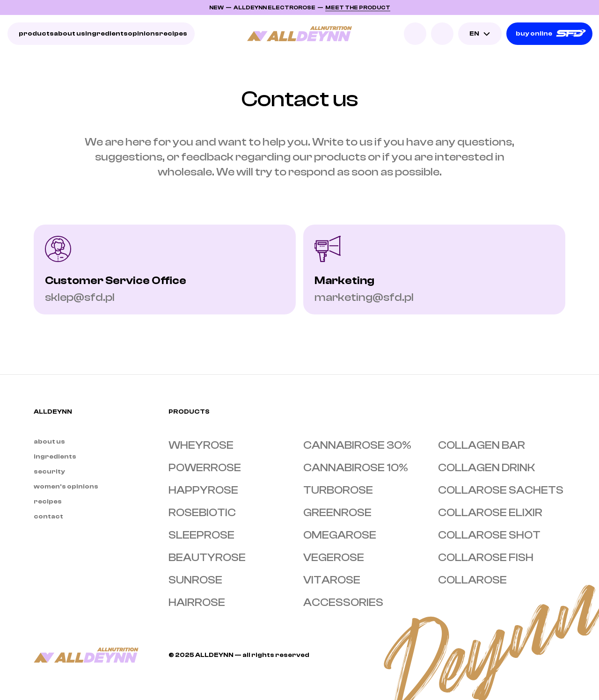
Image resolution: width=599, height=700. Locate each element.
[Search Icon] (415, 34)
